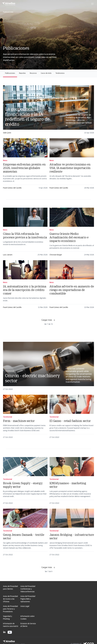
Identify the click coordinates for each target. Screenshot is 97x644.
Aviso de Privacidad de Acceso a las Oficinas (10, 599)
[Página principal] (9, 4)
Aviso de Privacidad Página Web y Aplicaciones (28, 599)
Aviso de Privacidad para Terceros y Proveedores (10, 609)
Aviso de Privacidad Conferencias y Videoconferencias (28, 589)
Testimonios (60, 73)
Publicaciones (10, 73)
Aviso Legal (25, 606)
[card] (48, 111)
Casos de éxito (46, 73)
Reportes (22, 73)
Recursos (33, 73)
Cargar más (48, 320)
